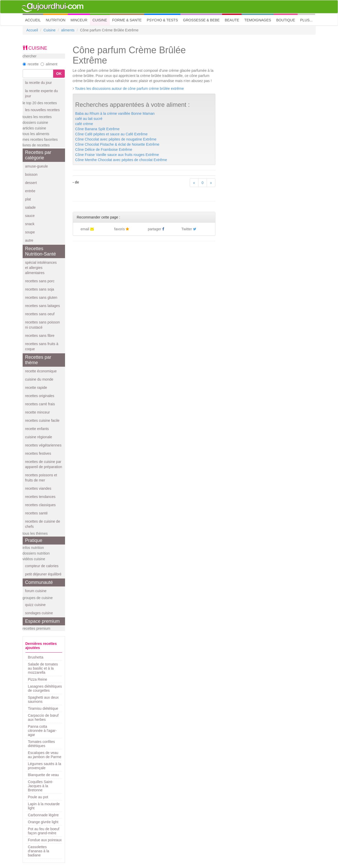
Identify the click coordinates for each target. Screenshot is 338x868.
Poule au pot (38, 797)
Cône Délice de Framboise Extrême (104, 150)
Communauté (39, 582)
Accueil (32, 30)
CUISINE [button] (100, 20)
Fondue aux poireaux (45, 840)
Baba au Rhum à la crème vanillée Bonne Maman (115, 113)
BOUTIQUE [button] (286, 20)
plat (28, 199)
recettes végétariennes (43, 445)
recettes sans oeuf (40, 314)
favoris (122, 229)
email (87, 229)
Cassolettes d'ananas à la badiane (39, 851)
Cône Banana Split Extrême (98, 129)
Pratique (34, 540)
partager (156, 229)
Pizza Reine (38, 679)
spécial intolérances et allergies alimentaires (41, 268)
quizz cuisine (35, 605)
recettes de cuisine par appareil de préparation (44, 464)
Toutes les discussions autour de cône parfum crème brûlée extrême (129, 89)
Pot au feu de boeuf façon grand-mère (44, 831)
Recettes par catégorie (38, 155)
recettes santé (36, 513)
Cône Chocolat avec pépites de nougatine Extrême (116, 139)
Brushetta (36, 657)
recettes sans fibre (40, 336)
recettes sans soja (40, 289)
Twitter (189, 229)
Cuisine (49, 30)
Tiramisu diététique (43, 708)
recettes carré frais (40, 404)
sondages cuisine (39, 613)
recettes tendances (40, 497)
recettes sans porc (40, 281)
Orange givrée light (43, 822)
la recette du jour (39, 83)
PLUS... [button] (306, 20)
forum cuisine (36, 591)
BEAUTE (232, 20)
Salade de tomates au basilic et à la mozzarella (43, 668)
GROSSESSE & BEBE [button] (201, 20)
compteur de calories (42, 566)
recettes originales (40, 396)
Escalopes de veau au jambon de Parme (45, 755)
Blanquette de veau (44, 775)
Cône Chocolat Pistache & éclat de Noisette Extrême (117, 144)
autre (29, 240)
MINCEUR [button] (79, 20)
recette (31, 64)
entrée (30, 191)
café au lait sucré (89, 119)
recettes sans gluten (41, 297)
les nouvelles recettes (43, 110)
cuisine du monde (39, 379)
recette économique (41, 371)
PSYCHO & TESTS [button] (162, 20)
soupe (30, 232)
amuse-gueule (37, 166)
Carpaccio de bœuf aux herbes (43, 717)
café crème (84, 124)
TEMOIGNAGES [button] (258, 20)
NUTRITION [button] (56, 20)
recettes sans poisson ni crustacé (43, 325)
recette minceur (38, 412)
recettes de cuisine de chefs (43, 524)
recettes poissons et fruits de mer (41, 478)
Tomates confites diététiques (42, 744)
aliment (49, 64)
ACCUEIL (34, 20)
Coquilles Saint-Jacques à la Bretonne (41, 786)
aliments (68, 30)
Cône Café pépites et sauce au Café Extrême (112, 134)
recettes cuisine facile (42, 420)
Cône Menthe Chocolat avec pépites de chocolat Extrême (121, 160)
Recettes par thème (38, 360)
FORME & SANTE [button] (127, 20)
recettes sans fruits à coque (42, 346)
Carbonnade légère (43, 815)
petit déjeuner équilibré (43, 574)
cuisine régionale (39, 437)
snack (30, 224)
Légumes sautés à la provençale (45, 766)
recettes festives (38, 453)
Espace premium (43, 621)
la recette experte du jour (42, 93)
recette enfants (37, 429)
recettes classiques (40, 505)
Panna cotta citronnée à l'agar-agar (42, 731)
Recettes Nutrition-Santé (41, 251)
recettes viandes (38, 488)
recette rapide (36, 388)
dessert (31, 183)
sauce (30, 216)
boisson (31, 174)
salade (30, 207)
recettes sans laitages (43, 306)
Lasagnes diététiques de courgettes (45, 688)
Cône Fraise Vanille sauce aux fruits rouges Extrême (117, 155)
